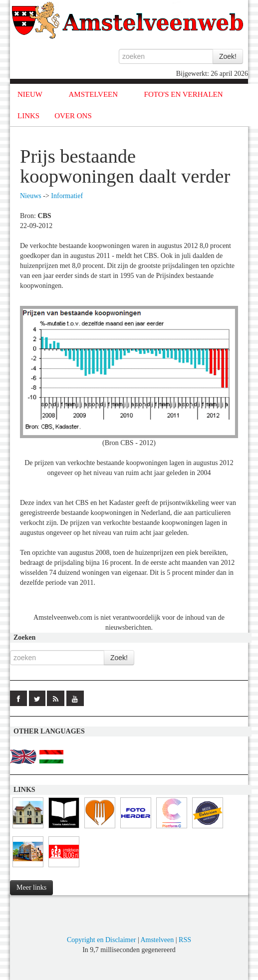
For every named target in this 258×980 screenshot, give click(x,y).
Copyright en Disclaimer (101, 940)
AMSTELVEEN (93, 94)
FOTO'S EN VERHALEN (184, 94)
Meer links (31, 887)
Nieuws (31, 196)
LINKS (28, 116)
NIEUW (30, 94)
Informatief (67, 196)
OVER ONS (73, 116)
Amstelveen (157, 940)
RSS (185, 940)
